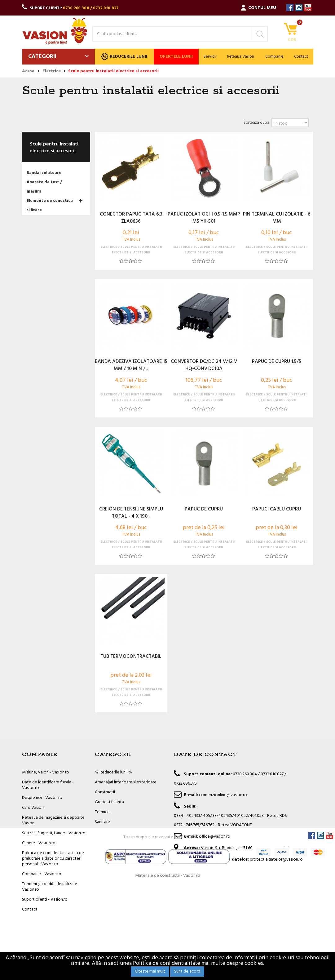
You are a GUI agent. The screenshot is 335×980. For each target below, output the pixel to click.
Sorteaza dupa (256, 123)
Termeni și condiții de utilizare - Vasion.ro (51, 887)
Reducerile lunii (124, 57)
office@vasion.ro (215, 837)
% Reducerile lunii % (113, 772)
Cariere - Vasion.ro (39, 843)
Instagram (299, 8)
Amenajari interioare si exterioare (126, 782)
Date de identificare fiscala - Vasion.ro (48, 785)
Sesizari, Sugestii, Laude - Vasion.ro (54, 833)
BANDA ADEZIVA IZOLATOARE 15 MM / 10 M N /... (131, 365)
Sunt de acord (187, 971)
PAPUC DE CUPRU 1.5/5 (277, 362)
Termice (102, 812)
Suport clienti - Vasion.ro (45, 900)
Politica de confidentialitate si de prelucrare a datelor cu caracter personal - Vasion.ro (53, 859)
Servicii (210, 57)
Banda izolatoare (44, 173)
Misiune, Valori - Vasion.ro (46, 772)
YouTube (308, 8)
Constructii (105, 792)
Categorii (42, 57)
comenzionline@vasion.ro (223, 795)
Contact (301, 57)
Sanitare (102, 822)
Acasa (28, 71)
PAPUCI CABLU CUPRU (277, 510)
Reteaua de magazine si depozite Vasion (53, 820)
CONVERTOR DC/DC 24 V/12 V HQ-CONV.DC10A (204, 365)
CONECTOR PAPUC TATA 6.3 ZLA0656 (131, 218)
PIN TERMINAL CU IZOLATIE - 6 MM (277, 218)
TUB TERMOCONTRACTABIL (131, 657)
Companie (274, 57)
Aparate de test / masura (44, 187)
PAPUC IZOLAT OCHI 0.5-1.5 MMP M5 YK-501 (204, 218)
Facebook (290, 8)
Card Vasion (33, 808)
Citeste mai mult (150, 971)
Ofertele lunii (176, 57)
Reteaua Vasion (241, 57)
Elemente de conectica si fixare (50, 205)
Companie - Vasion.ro (42, 874)
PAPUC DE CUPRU (204, 510)
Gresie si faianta (109, 802)
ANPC (196, 932)
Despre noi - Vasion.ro (42, 798)
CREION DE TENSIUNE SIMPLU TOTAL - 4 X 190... (131, 513)
